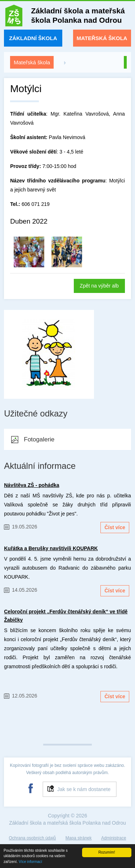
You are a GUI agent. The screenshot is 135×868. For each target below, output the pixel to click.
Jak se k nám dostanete (84, 789)
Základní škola (33, 38)
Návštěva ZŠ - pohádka (31, 485)
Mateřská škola (102, 38)
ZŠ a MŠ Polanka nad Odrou (14, 17)
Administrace (114, 838)
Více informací (30, 862)
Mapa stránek (79, 838)
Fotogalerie (39, 439)
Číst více (115, 527)
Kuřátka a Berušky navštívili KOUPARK (51, 548)
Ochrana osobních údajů (33, 838)
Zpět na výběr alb (99, 286)
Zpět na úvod (125, 62)
